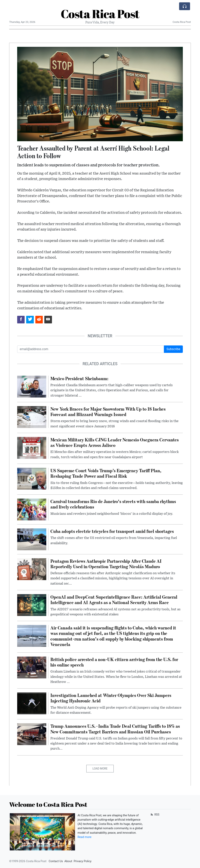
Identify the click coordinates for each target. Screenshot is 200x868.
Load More (100, 769)
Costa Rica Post (100, 14)
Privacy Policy (83, 861)
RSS (155, 815)
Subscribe (173, 349)
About (68, 861)
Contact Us (56, 861)
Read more (84, 837)
